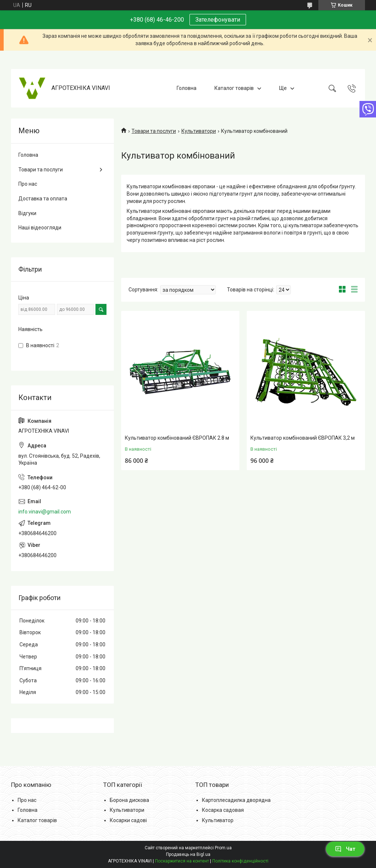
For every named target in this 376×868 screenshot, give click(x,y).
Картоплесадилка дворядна (236, 800)
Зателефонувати (218, 20)
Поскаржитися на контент (182, 861)
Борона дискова (129, 800)
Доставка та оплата (43, 199)
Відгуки (27, 213)
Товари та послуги (154, 131)
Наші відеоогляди (40, 228)
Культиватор (218, 820)
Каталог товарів (234, 88)
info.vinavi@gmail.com (45, 512)
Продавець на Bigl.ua (188, 854)
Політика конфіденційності (240, 861)
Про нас (28, 184)
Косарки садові (128, 820)
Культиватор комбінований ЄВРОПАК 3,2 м (303, 438)
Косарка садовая (223, 810)
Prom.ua (223, 848)
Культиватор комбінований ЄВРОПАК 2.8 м (177, 438)
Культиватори (199, 131)
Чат (345, 849)
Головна (187, 88)
